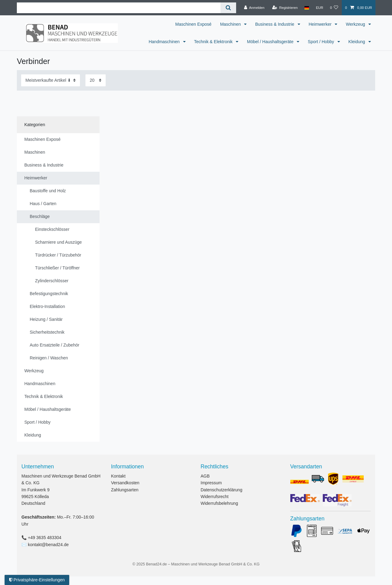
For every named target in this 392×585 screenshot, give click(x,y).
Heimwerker (321, 24)
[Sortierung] (51, 80)
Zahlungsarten (125, 490)
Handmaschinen (165, 42)
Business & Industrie (275, 24)
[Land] (307, 8)
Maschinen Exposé (193, 24)
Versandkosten (125, 483)
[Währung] (319, 8)
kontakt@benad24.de (48, 545)
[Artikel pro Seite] (96, 80)
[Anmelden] (254, 8)
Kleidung (357, 42)
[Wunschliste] (334, 8)
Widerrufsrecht (215, 497)
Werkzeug (356, 24)
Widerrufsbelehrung (219, 503)
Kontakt (118, 476)
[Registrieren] (285, 8)
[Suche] (228, 8)
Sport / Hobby (322, 42)
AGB (205, 476)
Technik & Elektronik (214, 42)
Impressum (211, 483)
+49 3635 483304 (45, 538)
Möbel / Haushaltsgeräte (271, 42)
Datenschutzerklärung (221, 490)
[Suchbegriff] (119, 8)
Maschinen (231, 24)
